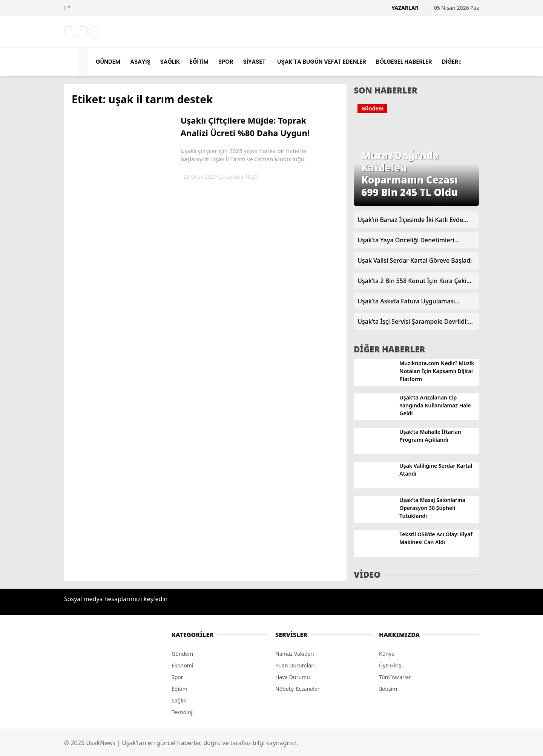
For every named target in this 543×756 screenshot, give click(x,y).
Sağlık (179, 700)
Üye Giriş (390, 665)
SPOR (226, 62)
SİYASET (254, 62)
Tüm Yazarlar (395, 677)
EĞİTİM (199, 62)
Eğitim (179, 689)
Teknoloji (183, 712)
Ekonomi (183, 665)
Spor (177, 677)
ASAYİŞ (140, 62)
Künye (387, 654)
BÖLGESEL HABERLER (404, 62)
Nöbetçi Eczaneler (297, 689)
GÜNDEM (108, 62)
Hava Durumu (293, 677)
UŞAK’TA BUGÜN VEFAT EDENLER (322, 62)
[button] (84, 62)
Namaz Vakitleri (295, 654)
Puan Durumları (295, 665)
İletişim (388, 689)
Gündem (372, 108)
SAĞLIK (170, 62)
